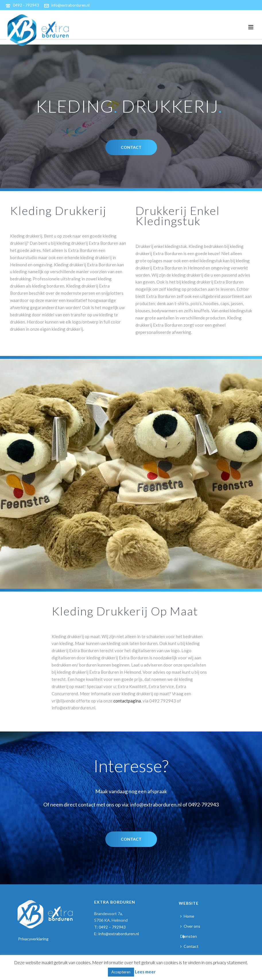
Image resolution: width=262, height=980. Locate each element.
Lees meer (145, 972)
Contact (189, 946)
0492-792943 (203, 804)
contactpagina (127, 701)
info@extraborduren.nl (70, 5)
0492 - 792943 (26, 5)
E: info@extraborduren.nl (117, 934)
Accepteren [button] (121, 972)
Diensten (189, 936)
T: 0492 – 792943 (110, 927)
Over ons (190, 926)
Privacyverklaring (33, 939)
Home (187, 916)
